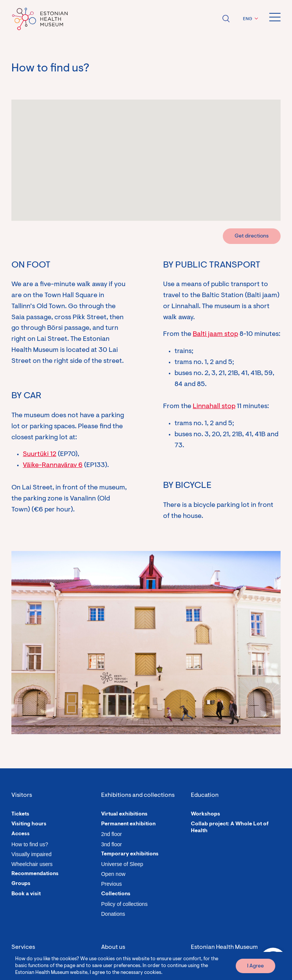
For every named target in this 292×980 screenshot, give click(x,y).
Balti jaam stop (215, 334)
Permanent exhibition (128, 824)
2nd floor (111, 834)
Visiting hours (29, 824)
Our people (115, 967)
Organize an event (34, 977)
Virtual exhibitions (124, 814)
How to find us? (30, 844)
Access (21, 834)
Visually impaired (32, 854)
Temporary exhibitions (130, 854)
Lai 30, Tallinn (207, 967)
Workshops (206, 814)
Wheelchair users (32, 864)
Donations (113, 914)
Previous (111, 884)
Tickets (20, 814)
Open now (113, 874)
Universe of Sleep (122, 864)
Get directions (252, 236)
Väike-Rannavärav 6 (53, 465)
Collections (116, 894)
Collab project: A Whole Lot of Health (230, 828)
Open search (226, 19)
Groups (21, 884)
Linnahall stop (214, 407)
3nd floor (111, 844)
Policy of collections (124, 904)
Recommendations (35, 874)
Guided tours (28, 967)
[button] (249, 19)
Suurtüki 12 (40, 454)
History (110, 977)
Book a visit (26, 894)
